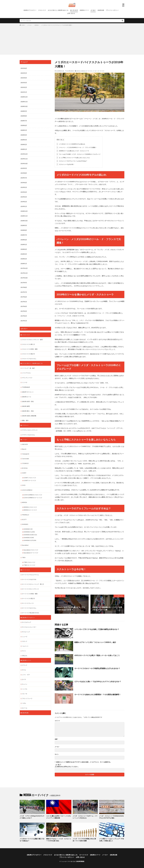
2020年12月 (24, 97)
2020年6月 (24, 125)
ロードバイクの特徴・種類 (30, 594)
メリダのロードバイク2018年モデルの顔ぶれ (71, 144)
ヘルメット (25, 646)
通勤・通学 (25, 420)
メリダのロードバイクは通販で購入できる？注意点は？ (32, 840)
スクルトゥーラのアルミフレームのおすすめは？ (72, 161)
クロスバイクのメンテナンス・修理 (32, 340)
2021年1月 (24, 92)
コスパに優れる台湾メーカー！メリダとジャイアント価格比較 (59, 817)
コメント (57, 721)
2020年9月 (24, 111)
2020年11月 (24, 102)
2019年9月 (24, 168)
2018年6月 (24, 240)
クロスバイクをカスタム (29, 359)
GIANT (24, 473)
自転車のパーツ (84, 10)
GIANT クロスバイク (30, 478)
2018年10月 (24, 221)
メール (57, 747)
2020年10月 (24, 106)
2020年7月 (24, 121)
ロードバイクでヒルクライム (30, 575)
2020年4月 (24, 135)
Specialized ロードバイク (31, 553)
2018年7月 (24, 235)
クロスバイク (42, 10)
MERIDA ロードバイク (87, 71)
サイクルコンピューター (29, 627)
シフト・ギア (26, 675)
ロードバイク (74, 10)
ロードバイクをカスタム (29, 608)
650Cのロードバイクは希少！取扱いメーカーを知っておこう (97, 655)
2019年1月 (24, 206)
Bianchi (24, 449)
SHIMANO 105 (28, 529)
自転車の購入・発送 (28, 411)
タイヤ (24, 679)
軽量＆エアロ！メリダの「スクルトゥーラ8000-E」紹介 (95, 642)
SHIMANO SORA (29, 538)
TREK (24, 557)
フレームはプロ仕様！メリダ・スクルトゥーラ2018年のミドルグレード (78, 154)
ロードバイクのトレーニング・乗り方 (33, 584)
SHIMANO (25, 524)
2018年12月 (24, 211)
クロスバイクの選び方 (28, 354)
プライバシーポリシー (112, 10)
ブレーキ (25, 694)
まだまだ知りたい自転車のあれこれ (58, 10)
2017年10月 (24, 278)
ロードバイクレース (28, 603)
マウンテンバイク (27, 378)
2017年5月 (24, 302)
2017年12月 (24, 268)
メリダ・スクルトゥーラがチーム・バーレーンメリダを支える (85, 817)
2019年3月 (24, 197)
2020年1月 (24, 149)
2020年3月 (24, 140)
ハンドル (25, 689)
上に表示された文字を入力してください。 (67, 767)
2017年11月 (24, 273)
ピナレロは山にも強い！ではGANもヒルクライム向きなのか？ (98, 681)
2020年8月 (24, 116)
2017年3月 (24, 311)
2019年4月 (24, 192)
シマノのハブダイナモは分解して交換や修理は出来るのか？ (97, 629)
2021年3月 (24, 83)
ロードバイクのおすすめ (29, 579)
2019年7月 (24, 178)
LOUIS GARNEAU (27, 490)
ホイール (25, 708)
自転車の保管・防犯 (28, 401)
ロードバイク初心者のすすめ (30, 613)
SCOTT (24, 519)
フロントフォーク (27, 698)
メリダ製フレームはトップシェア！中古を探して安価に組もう (112, 840)
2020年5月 (24, 130)
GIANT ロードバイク (30, 480)
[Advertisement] (72, 40)
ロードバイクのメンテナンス (30, 589)
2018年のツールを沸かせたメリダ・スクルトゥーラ (73, 151)
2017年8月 (24, 287)
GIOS (24, 485)
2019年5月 (24, 187)
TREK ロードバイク (30, 565)
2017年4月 (24, 306)
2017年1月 (24, 321)
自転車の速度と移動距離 (29, 416)
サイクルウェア (27, 622)
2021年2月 (24, 87)
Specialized (25, 545)
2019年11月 (24, 159)
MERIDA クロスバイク (30, 507)
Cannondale (25, 459)
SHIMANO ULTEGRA (30, 540)
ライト (24, 651)
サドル (24, 670)
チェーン (25, 684)
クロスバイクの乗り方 (28, 344)
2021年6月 (24, 68)
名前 (56, 739)
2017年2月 (24, 316)
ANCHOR (25, 444)
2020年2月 (24, 144)
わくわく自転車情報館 (78, 861)
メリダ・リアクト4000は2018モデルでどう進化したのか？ (32, 817)
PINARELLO (26, 515)
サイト (57, 754)
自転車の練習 (26, 406)
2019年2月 (24, 202)
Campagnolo (26, 454)
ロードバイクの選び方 (28, 598)
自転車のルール (27, 397)
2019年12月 (24, 154)
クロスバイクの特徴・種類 (30, 349)
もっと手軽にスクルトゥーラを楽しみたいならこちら (73, 158)
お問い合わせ (71, 13)
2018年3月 (24, 254)
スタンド (25, 641)
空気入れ (25, 656)
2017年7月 (24, 292)
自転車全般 (101, 10)
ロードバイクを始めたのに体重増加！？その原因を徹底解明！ (98, 694)
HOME (23, 25)
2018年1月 (24, 264)
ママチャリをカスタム (28, 435)
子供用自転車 (26, 387)
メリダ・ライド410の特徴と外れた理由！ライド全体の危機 (84, 840)
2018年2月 (24, 259)
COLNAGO (25, 463)
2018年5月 (24, 244)
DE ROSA (25, 468)
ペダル (24, 703)
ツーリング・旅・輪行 (28, 368)
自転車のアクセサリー (30, 10)
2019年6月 (24, 183)
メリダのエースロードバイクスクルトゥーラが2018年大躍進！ (57, 25)
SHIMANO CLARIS (29, 532)
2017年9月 (24, 283)
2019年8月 (24, 173)
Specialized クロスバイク (31, 550)
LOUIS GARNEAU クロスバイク (33, 495)
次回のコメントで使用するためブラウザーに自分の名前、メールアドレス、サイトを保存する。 (84, 762)
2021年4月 (24, 78)
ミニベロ (25, 382)
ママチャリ (25, 425)
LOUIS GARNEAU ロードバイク (33, 498)
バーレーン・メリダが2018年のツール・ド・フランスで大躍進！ (76, 147)
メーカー (93, 10)
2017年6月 (24, 297)
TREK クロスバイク (30, 562)
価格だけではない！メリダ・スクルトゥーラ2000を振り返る (59, 840)
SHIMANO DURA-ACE (30, 535)
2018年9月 (24, 225)
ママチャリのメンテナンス (30, 430)
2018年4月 (24, 249)
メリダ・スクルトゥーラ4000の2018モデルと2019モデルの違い (111, 817)
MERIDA (37, 25)
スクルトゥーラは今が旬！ (65, 164)
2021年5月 (24, 73)
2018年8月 (24, 230)
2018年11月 (24, 216)
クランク (25, 665)
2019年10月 (24, 164)
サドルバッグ (26, 632)
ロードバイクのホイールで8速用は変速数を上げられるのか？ (97, 668)
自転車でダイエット (28, 392)
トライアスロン (27, 373)
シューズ (25, 637)
